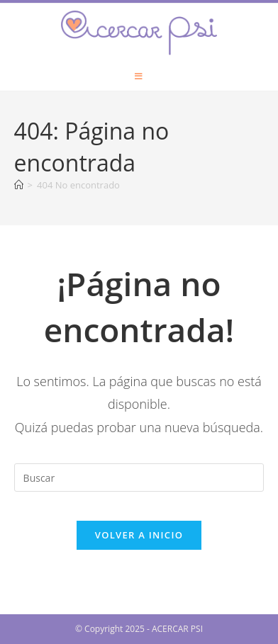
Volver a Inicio (139, 535)
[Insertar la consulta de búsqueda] (139, 478)
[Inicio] (19, 185)
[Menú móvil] (139, 77)
